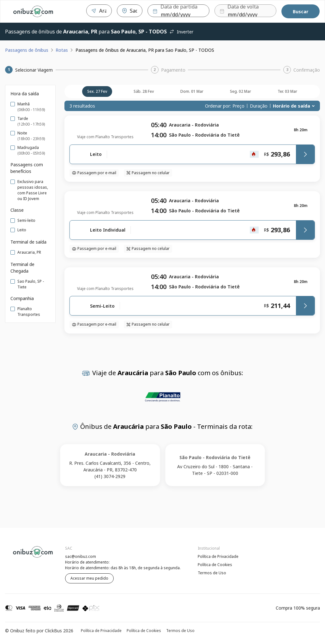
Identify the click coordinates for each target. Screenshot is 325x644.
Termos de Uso (212, 573)
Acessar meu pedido (89, 578)
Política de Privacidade (218, 556)
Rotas (62, 50)
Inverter (181, 32)
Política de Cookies (215, 565)
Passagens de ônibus (27, 50)
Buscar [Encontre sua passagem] (301, 12)
